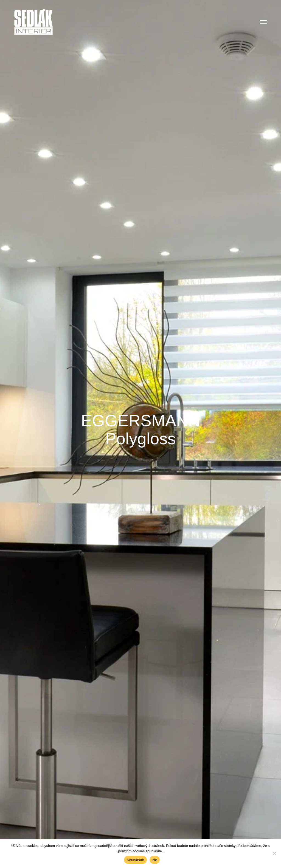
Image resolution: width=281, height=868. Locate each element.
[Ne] (274, 853)
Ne (155, 860)
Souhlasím (136, 860)
